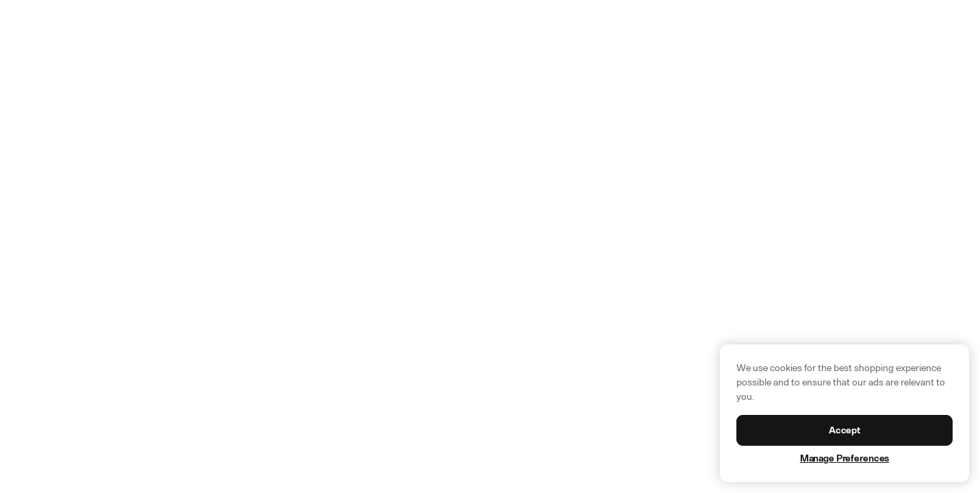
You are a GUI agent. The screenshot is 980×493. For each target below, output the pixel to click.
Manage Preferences (844, 458)
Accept (844, 430)
